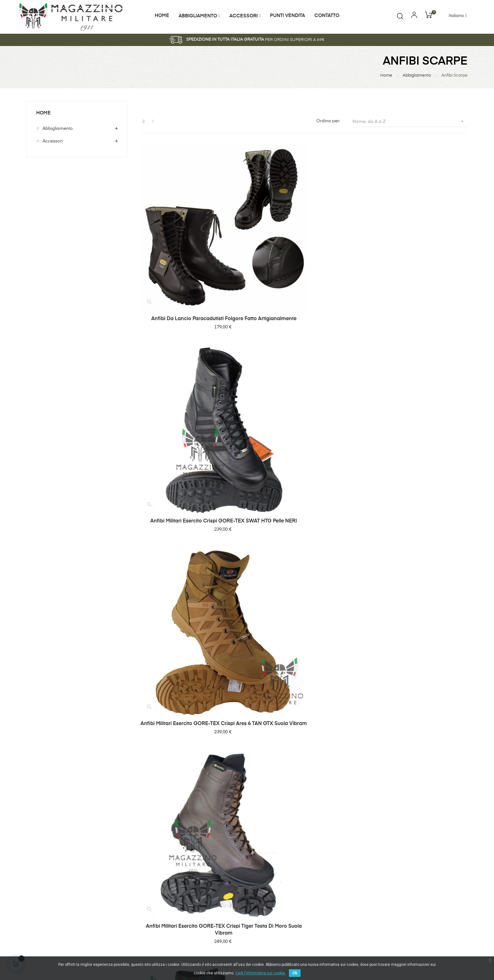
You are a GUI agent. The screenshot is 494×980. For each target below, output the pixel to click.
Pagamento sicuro (424, 870)
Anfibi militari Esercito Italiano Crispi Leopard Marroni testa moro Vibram (304, 394)
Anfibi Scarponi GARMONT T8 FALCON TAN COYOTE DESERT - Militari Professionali (417, 685)
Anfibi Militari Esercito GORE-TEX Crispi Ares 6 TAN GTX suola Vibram (417, 253)
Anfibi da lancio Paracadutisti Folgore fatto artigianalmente (190, 253)
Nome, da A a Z (410, 121)
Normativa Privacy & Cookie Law (435, 844)
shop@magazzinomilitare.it (206, 876)
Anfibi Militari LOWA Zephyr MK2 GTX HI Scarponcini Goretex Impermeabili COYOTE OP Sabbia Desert (190, 538)
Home (44, 113)
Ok (295, 973)
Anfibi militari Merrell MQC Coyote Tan (304, 531)
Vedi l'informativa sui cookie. (261, 973)
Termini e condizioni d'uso (432, 859)
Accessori (53, 141)
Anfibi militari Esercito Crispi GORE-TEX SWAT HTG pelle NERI (304, 253)
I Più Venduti (342, 818)
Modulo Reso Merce (426, 830)
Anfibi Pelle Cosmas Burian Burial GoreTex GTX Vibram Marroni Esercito (304, 682)
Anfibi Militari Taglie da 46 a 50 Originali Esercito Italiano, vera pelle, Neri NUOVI (190, 682)
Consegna (416, 818)
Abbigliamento (58, 129)
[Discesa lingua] (462, 16)
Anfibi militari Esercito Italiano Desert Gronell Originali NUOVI (417, 394)
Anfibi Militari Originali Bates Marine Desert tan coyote (417, 534)
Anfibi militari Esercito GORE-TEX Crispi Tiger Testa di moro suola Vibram (190, 394)
